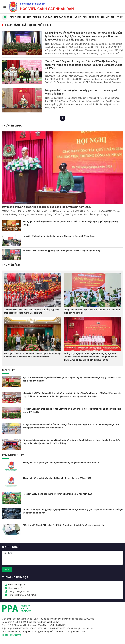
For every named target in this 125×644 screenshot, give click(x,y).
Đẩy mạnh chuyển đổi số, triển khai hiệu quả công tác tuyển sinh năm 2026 (46, 207)
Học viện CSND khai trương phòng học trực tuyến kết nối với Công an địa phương (61, 251)
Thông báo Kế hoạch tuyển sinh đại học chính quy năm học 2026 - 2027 (57, 478)
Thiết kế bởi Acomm (11, 635)
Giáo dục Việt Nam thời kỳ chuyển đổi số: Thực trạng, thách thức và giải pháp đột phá (64, 525)
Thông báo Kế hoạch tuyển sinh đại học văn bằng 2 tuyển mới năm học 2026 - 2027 (63, 463)
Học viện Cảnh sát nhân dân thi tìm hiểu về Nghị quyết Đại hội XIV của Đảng (59, 236)
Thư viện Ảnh (11, 265)
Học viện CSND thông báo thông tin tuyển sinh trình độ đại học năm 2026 (58, 494)
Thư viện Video (12, 126)
